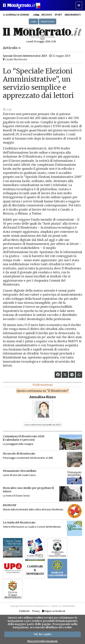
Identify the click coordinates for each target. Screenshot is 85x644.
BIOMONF (10, 505)
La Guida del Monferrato (19, 522)
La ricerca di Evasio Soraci (16, 496)
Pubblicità (24, 611)
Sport (58, 15)
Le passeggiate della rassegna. (18, 444)
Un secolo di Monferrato (19, 454)
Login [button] (34, 21)
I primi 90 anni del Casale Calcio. (20, 475)
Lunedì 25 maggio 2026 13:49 (41, 41)
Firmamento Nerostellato (20, 471)
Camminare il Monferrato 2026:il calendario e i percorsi (24, 438)
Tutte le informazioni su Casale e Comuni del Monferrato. (32, 527)
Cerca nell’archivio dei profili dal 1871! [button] (43, 425)
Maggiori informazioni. (43, 641)
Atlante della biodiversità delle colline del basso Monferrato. (33, 509)
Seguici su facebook (54, 611)
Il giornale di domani (16, 15)
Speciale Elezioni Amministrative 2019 (25, 56)
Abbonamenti (73, 15)
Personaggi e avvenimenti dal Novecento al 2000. (28, 458)
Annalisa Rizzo (42, 397)
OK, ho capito (43, 634)
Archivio (42, 15)
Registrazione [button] (48, 21)
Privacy (36, 611)
